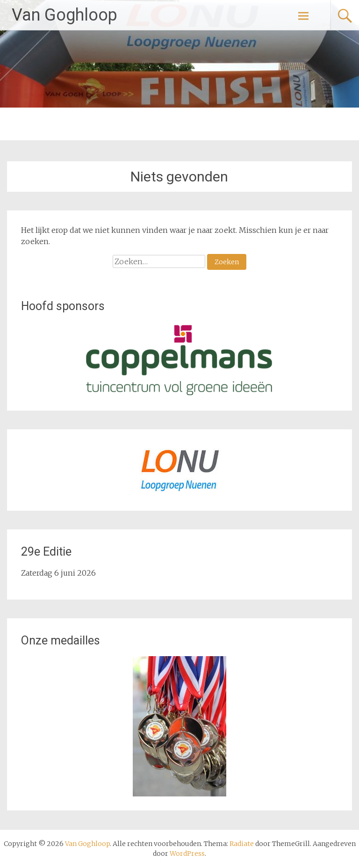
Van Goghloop (65, 15)
